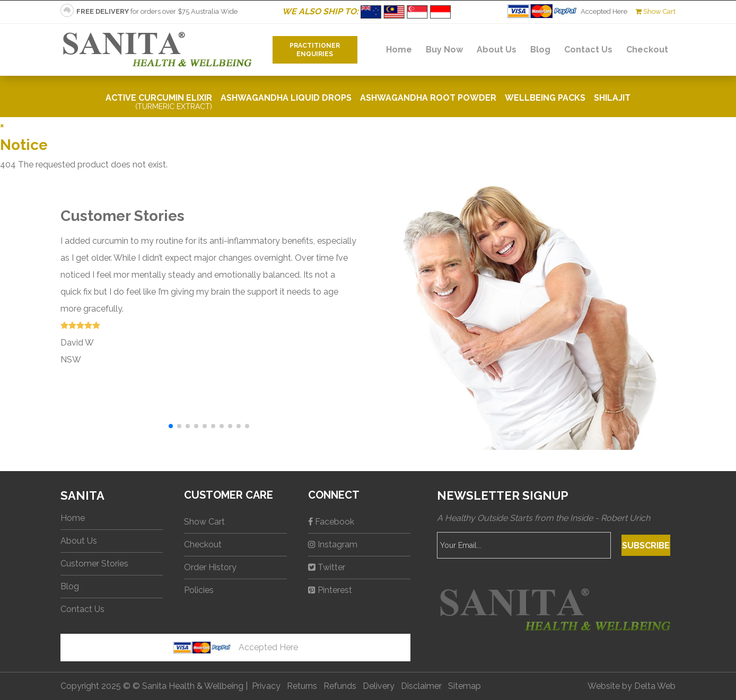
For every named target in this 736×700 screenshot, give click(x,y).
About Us (497, 50)
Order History (210, 567)
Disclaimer (421, 686)
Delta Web (655, 686)
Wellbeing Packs (545, 98)
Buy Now (444, 50)
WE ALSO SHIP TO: (368, 11)
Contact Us (588, 50)
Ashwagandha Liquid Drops (286, 98)
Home (399, 50)
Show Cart (655, 11)
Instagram (333, 544)
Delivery (379, 686)
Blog (540, 50)
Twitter (327, 567)
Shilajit (612, 98)
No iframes (119, 660)
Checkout (647, 50)
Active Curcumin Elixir (159, 102)
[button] (171, 426)
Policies (199, 590)
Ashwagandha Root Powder (428, 98)
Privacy (266, 686)
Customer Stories (94, 564)
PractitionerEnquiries (315, 50)
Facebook (331, 522)
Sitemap (465, 686)
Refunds (340, 686)
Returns (302, 686)
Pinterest (330, 590)
